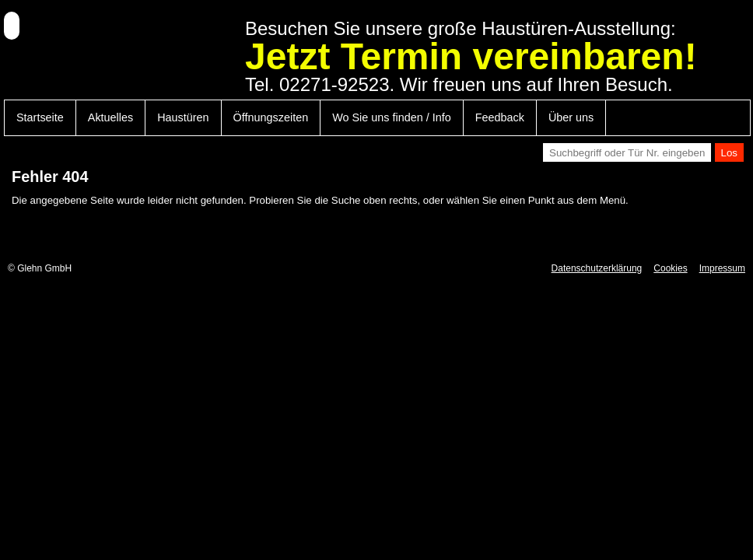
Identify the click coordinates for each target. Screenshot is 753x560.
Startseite (40, 117)
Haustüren (183, 117)
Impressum (722, 268)
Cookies (670, 268)
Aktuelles (110, 117)
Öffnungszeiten (271, 117)
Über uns (571, 117)
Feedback (500, 117)
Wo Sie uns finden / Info (392, 117)
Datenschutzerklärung (597, 268)
